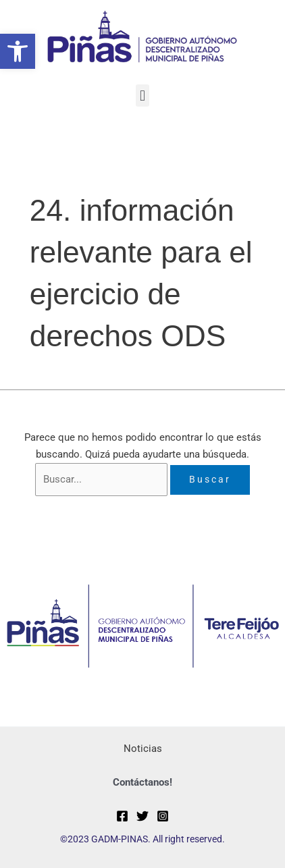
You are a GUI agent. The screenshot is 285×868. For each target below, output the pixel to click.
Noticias (143, 749)
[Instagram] (163, 816)
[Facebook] (122, 816)
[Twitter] (142, 816)
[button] (18, 51)
